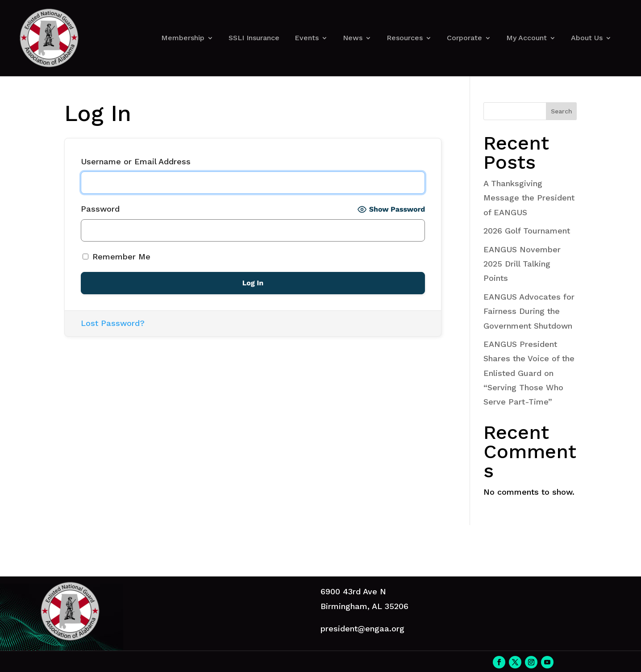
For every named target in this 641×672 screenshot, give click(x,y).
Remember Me (117, 257)
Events (307, 38)
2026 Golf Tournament (527, 231)
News (353, 38)
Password (100, 209)
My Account (527, 38)
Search (562, 111)
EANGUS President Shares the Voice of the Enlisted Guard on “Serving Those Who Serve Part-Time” (529, 373)
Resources (405, 38)
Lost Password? (113, 323)
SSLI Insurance (254, 38)
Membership (183, 38)
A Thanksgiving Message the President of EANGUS (529, 198)
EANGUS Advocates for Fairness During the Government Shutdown (529, 311)
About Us (587, 38)
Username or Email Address (136, 161)
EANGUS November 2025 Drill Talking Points (522, 264)
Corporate (464, 38)
